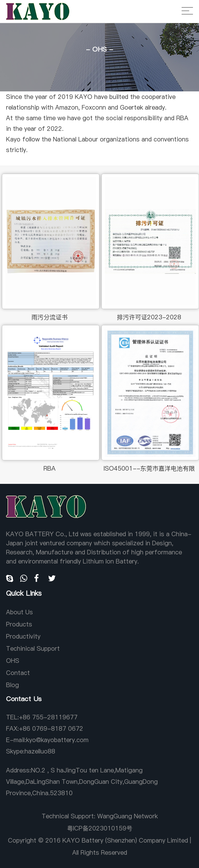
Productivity (23, 636)
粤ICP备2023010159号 (100, 828)
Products (19, 624)
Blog (12, 685)
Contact (18, 673)
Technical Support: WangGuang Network (100, 816)
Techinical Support (33, 648)
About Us (19, 612)
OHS (13, 661)
